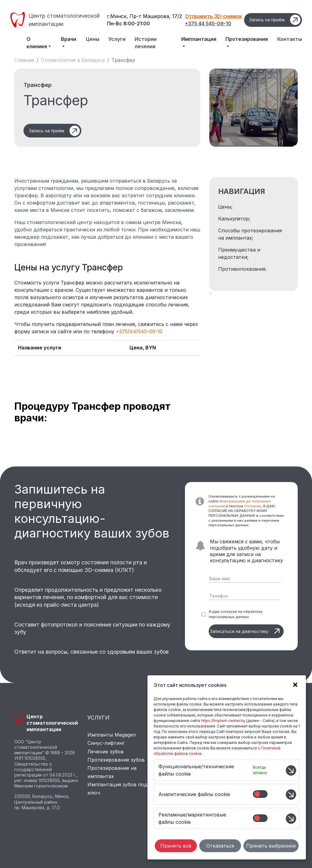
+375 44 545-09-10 (208, 23)
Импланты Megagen (112, 735)
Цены (93, 39)
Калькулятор (234, 219)
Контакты (290, 39)
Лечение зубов (106, 752)
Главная (24, 60)
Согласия (253, 506)
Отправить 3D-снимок (213, 16)
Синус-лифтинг (106, 743)
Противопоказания (242, 269)
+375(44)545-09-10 (139, 331)
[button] (294, 686)
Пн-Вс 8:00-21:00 (128, 23)
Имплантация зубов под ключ (117, 789)
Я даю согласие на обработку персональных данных (236, 614)
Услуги (117, 39)
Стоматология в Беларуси (73, 60)
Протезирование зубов (116, 760)
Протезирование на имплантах (112, 772)
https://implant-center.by (223, 721)
